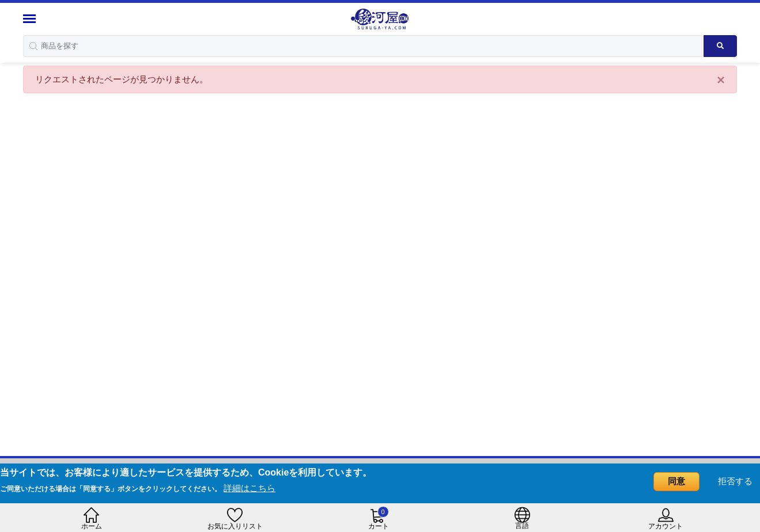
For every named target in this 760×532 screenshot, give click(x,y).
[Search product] (720, 46)
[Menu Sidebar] (31, 19)
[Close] (721, 80)
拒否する (735, 481)
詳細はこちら (249, 488)
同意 (676, 481)
